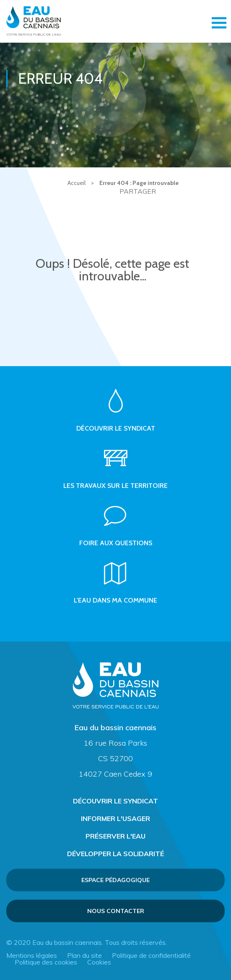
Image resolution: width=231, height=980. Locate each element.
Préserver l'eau (115, 836)
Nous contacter (116, 911)
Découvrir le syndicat (115, 801)
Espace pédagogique (115, 880)
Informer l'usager (115, 818)
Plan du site (84, 955)
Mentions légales (32, 955)
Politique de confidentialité (151, 955)
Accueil (77, 183)
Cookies (99, 962)
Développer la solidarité (115, 854)
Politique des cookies (46, 962)
